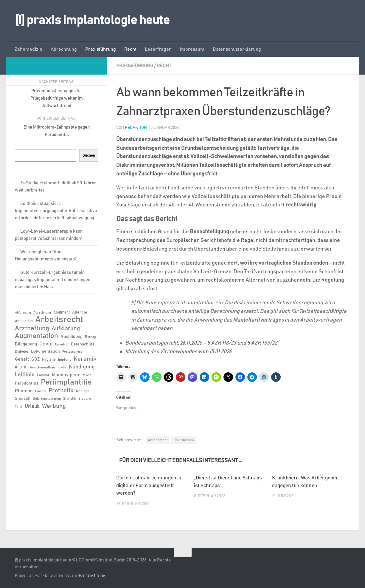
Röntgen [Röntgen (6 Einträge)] (83, 391)
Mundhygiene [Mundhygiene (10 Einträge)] (66, 375)
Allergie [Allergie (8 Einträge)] (80, 312)
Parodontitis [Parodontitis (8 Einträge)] (27, 383)
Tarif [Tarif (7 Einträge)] (19, 407)
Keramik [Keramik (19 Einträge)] (85, 359)
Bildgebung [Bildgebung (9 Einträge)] (26, 344)
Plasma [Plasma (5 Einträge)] (41, 391)
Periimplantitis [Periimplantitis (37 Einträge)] (66, 382)
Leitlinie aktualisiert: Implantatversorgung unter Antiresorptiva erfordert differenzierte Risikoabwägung (56, 211)
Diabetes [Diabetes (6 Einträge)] (22, 351)
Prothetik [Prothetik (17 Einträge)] (61, 391)
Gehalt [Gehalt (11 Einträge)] (22, 359)
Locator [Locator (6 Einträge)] (43, 375)
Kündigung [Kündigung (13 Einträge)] (82, 367)
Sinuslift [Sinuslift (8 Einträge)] (23, 399)
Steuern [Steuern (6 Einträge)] (85, 399)
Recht (130, 49)
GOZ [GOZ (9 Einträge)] (35, 359)
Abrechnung (64, 49)
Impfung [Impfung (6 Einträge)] (65, 359)
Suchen (89, 155)
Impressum (192, 49)
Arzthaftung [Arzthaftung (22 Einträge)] (32, 328)
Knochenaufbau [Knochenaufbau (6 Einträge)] (42, 367)
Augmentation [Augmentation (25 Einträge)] (36, 336)
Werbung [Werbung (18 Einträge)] (54, 406)
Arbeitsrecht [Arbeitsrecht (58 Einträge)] (59, 320)
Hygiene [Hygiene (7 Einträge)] (49, 360)
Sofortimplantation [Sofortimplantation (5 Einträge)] (47, 399)
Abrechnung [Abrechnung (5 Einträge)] (42, 313)
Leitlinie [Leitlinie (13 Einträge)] (25, 375)
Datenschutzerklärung (237, 49)
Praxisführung (101, 49)
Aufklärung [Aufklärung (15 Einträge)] (66, 329)
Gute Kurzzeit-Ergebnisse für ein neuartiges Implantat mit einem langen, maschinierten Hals (53, 280)
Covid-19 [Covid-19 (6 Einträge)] (62, 344)
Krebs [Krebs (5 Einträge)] (62, 368)
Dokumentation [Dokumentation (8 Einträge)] (45, 351)
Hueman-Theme (91, 576)
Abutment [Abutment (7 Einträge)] (62, 312)
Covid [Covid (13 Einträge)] (46, 344)
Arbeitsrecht (158, 440)
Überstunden (184, 440)
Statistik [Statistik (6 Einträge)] (70, 399)
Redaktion (136, 128)
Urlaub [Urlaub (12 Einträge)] (32, 406)
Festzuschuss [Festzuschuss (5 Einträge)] (72, 352)
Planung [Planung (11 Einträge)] (24, 391)
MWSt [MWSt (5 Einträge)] (87, 375)
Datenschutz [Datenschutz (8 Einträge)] (83, 344)
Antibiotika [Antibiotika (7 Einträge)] (24, 321)
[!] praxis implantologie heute (92, 21)
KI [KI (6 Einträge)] (26, 367)
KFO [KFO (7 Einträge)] (18, 367)
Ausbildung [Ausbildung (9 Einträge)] (72, 337)
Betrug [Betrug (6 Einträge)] (90, 337)
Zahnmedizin (28, 49)
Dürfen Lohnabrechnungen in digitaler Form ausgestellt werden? (149, 486)
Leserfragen (158, 49)
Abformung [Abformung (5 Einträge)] (23, 313)
